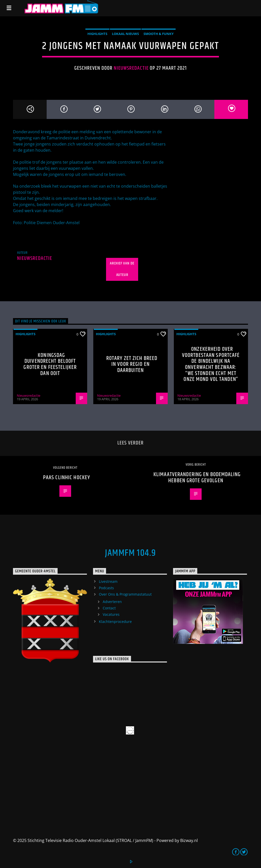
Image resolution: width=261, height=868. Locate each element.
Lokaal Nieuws (125, 34)
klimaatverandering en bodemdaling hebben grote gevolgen (197, 478)
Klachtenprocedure (115, 622)
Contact (109, 608)
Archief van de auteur (122, 269)
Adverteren (112, 602)
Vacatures (111, 614)
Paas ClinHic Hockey (67, 478)
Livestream (108, 581)
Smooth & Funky (159, 34)
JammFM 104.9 (130, 553)
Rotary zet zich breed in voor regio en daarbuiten (132, 364)
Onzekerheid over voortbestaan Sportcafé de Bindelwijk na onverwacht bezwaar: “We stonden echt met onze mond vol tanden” (211, 364)
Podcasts (106, 588)
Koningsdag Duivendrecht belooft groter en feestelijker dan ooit (50, 364)
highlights (97, 34)
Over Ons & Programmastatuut (125, 594)
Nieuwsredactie (131, 68)
